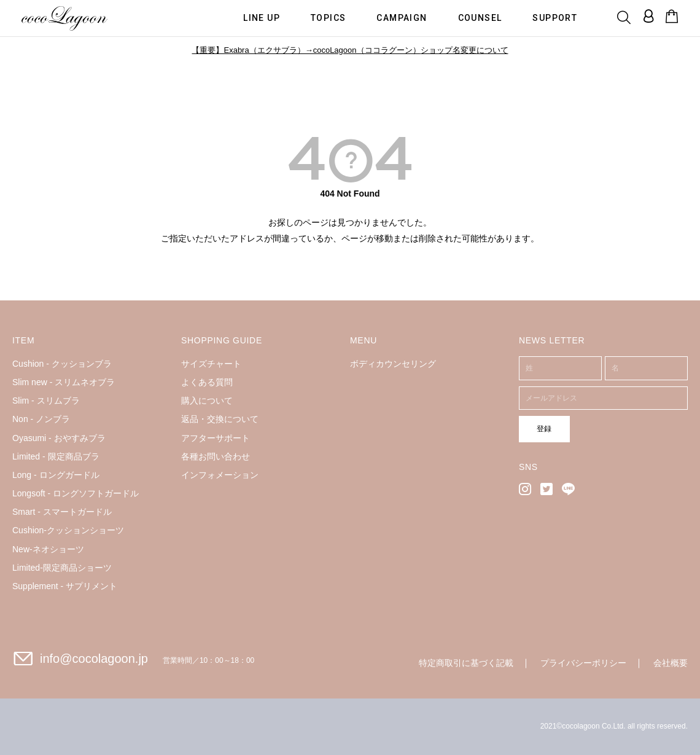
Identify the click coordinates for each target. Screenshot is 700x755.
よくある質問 (207, 382)
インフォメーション (220, 475)
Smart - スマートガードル (62, 512)
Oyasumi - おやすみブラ (59, 438)
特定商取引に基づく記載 (466, 663)
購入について (207, 401)
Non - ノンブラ (41, 419)
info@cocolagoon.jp (94, 659)
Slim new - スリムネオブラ (64, 382)
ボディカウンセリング (393, 364)
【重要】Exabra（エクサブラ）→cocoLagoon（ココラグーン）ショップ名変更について (350, 50)
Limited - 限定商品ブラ (56, 456)
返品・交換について (220, 419)
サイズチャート (211, 364)
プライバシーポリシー (583, 663)
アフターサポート (216, 438)
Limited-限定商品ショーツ (62, 568)
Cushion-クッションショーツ (68, 530)
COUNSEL (480, 17)
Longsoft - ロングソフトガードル (76, 493)
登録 (539, 428)
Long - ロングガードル (56, 475)
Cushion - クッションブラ (62, 364)
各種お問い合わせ (216, 456)
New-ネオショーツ (48, 549)
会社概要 (671, 663)
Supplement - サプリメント (65, 586)
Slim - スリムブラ (46, 401)
